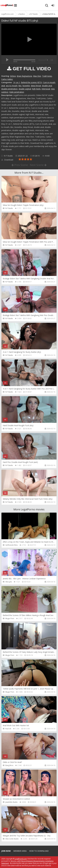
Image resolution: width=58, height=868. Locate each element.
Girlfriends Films (11, 545)
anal (3, 86)
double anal (47, 86)
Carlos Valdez (7, 79)
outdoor (5, 92)
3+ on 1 (17, 82)
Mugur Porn (10, 618)
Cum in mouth (49, 82)
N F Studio (8, 156)
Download (7, 160)
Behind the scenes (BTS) (32, 82)
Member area (20, 851)
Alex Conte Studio (12, 839)
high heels (36, 89)
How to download (39, 851)
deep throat (36, 86)
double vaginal (25, 89)
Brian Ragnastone (24, 76)
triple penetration (17, 92)
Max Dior (37, 76)
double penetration (9, 89)
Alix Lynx (9, 582)
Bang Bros (9, 765)
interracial (46, 89)
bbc (20, 86)
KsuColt (8, 729)
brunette (26, 86)
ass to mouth (12, 86)
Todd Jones (47, 76)
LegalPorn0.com (21, 859)
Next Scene (38, 165)
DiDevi (13, 76)
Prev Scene (20, 165)
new (53, 89)
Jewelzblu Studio (11, 802)
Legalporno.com (7, 5)
